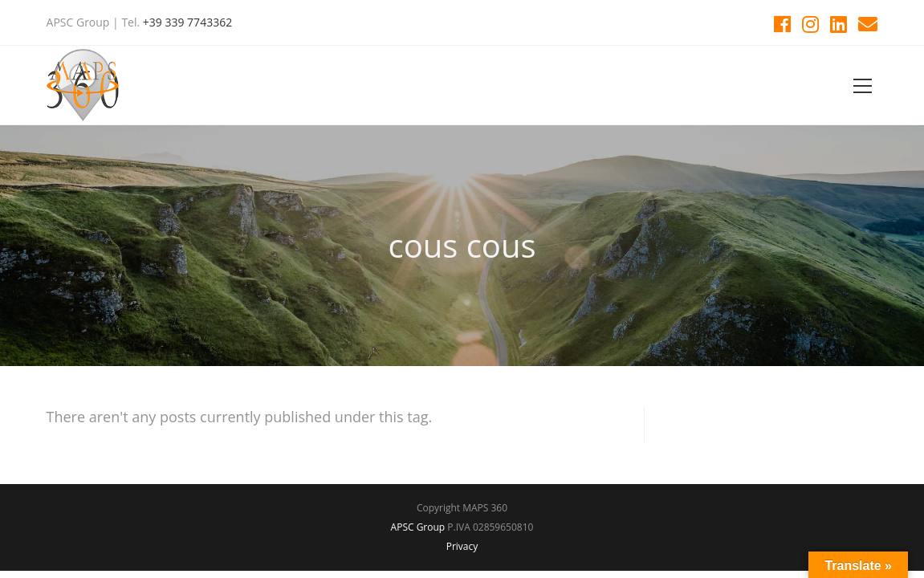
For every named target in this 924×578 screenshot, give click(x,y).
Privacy (462, 546)
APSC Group (418, 527)
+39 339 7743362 (187, 22)
